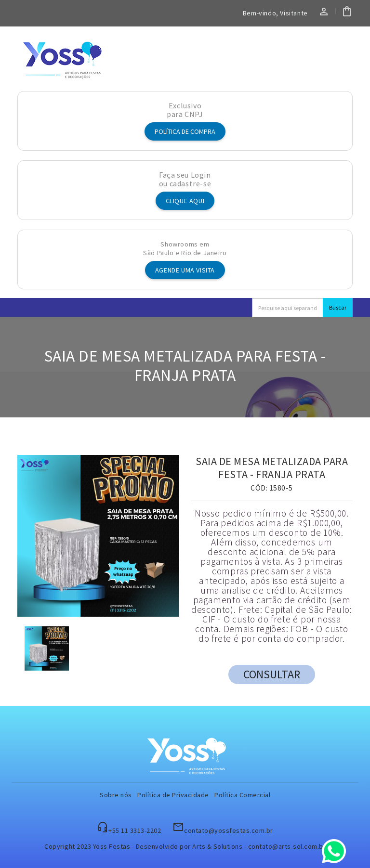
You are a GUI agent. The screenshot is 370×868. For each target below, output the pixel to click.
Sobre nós (116, 795)
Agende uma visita (185, 270)
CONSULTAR (272, 674)
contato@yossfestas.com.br (229, 830)
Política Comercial (242, 795)
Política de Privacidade (173, 795)
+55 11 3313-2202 (135, 830)
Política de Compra (185, 131)
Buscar (338, 307)
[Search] (288, 308)
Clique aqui (185, 201)
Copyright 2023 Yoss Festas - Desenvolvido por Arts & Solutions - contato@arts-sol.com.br (185, 846)
